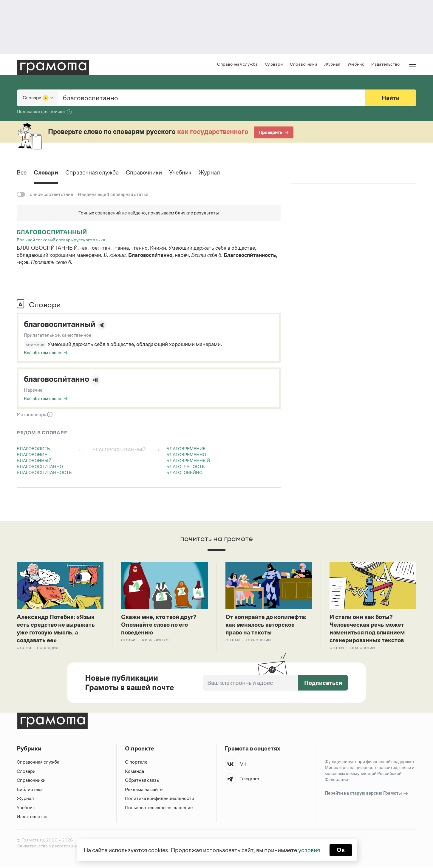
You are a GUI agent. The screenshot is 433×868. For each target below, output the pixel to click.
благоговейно (184, 472)
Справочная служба (237, 64)
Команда (134, 772)
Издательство (385, 64)
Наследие (48, 649)
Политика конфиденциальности (160, 800)
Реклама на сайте (144, 791)
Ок (341, 850)
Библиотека (30, 791)
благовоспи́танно (57, 379)
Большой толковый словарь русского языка (61, 240)
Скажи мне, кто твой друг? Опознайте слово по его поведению (159, 625)
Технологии (258, 641)
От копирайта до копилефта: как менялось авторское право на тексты (266, 625)
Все (22, 173)
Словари (274, 64)
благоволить (33, 448)
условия (309, 850)
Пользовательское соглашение (159, 809)
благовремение (186, 448)
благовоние (32, 454)
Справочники (303, 64)
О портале (136, 763)
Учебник (356, 64)
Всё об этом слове (42, 352)
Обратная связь (142, 782)
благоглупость (186, 466)
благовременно (186, 454)
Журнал (332, 64)
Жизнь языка (155, 641)
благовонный (34, 460)
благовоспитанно (40, 466)
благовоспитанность (44, 472)
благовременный (188, 460)
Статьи (24, 649)
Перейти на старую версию (367, 795)
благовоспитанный (52, 232)
